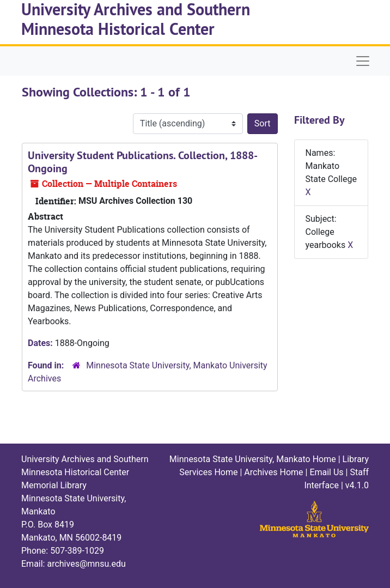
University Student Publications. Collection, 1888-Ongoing (143, 162)
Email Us (326, 472)
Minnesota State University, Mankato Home (253, 459)
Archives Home (273, 472)
